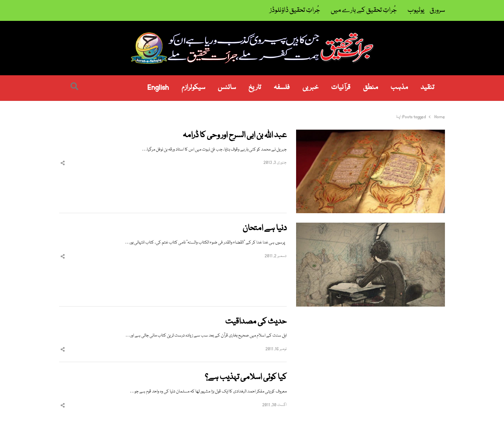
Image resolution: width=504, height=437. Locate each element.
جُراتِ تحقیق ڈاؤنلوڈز (295, 10)
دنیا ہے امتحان (265, 229)
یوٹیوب (416, 10)
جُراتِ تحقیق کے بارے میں (364, 10)
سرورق (437, 10)
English (158, 88)
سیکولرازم (193, 88)
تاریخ (255, 88)
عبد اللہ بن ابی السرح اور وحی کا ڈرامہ (235, 136)
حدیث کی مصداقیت (256, 322)
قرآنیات (341, 88)
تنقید (427, 88)
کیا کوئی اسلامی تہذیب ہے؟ (246, 378)
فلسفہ (282, 88)
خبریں (310, 88)
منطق (371, 88)
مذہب (399, 88)
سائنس (227, 88)
